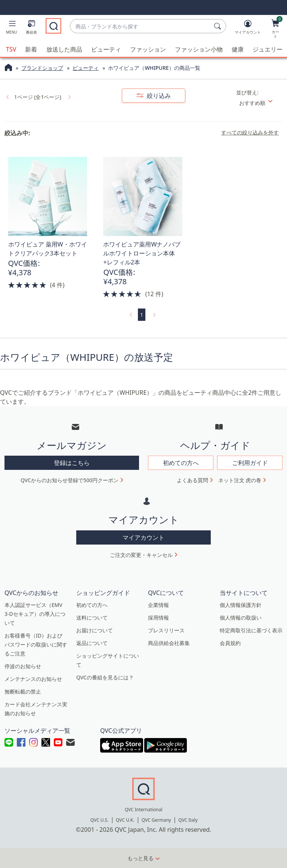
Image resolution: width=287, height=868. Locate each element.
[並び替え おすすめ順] (259, 103)
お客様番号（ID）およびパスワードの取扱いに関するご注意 (36, 644)
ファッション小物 (199, 49)
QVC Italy (188, 820)
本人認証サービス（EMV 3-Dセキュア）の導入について (35, 614)
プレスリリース (166, 630)
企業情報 (158, 605)
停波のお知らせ (23, 666)
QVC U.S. (100, 820)
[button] (12, 28)
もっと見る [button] (141, 858)
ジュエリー (268, 49)
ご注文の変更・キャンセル (141, 555)
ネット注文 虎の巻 (240, 480)
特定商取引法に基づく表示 (251, 630)
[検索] (219, 26)
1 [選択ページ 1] (142, 315)
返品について (92, 643)
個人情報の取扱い (241, 618)
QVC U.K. (125, 820)
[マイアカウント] (248, 28)
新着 (31, 49)
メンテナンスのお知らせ (33, 679)
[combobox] (141, 26)
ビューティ (106, 49)
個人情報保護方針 (241, 605)
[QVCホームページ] (8, 68)
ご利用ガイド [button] (250, 463)
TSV (11, 49)
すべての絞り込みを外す (250, 133)
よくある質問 (192, 480)
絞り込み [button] (158, 96)
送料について (92, 618)
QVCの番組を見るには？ (105, 677)
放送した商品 (64, 49)
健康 (238, 49)
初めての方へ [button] (181, 463)
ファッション (148, 49)
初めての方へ (92, 605)
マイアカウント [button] (143, 537)
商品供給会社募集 (169, 643)
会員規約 (230, 643)
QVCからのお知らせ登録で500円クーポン (70, 480)
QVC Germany (156, 820)
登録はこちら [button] (72, 463)
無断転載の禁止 (23, 692)
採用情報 (158, 618)
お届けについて (95, 630)
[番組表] (31, 28)
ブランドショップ (42, 68)
